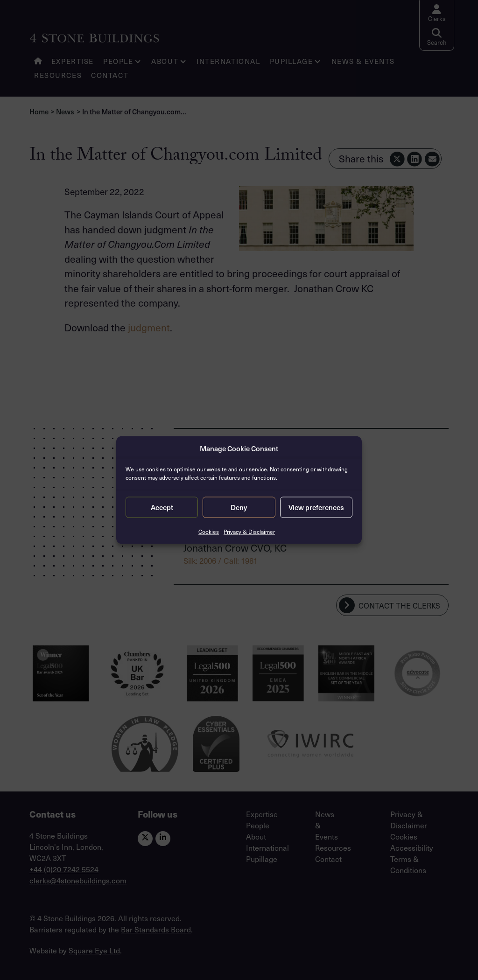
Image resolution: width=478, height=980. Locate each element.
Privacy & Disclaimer (249, 531)
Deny (239, 507)
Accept (162, 507)
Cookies (209, 531)
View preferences (316, 507)
